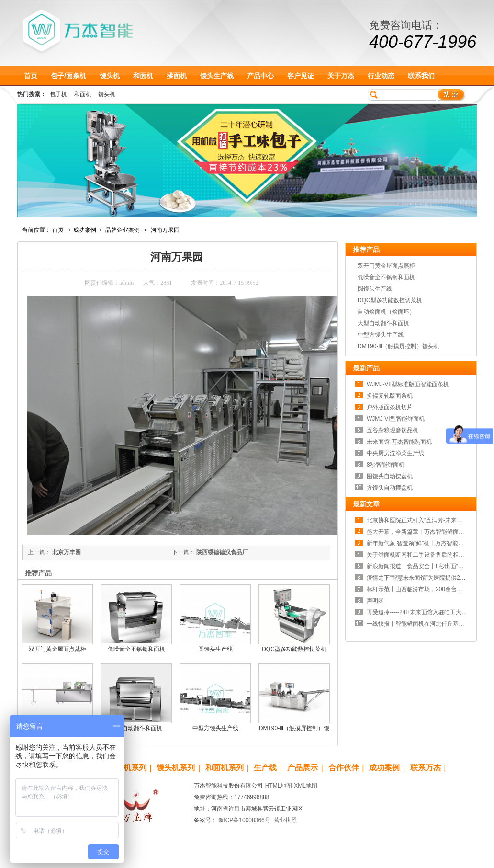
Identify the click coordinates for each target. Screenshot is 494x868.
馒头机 (110, 76)
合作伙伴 (344, 768)
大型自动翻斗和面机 (136, 728)
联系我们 (421, 76)
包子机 (58, 94)
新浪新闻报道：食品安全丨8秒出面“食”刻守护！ (428, 566)
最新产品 (366, 368)
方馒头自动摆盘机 (390, 488)
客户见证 (301, 76)
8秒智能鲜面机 (386, 465)
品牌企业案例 (123, 230)
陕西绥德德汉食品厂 (222, 552)
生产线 (265, 768)
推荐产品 (366, 250)
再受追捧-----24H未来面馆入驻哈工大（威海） (426, 612)
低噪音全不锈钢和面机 (136, 649)
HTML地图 (279, 786)
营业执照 (285, 820)
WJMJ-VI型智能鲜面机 (396, 419)
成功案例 (85, 230)
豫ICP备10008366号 (244, 820)
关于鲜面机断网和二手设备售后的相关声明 (421, 555)
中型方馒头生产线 (215, 728)
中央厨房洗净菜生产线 (395, 453)
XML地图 (306, 786)
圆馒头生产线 (215, 649)
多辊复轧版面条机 (390, 396)
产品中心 (260, 76)
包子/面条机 (68, 76)
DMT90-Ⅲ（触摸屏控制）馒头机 (399, 346)
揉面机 (177, 76)
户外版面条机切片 (390, 407)
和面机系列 (225, 768)
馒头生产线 (217, 76)
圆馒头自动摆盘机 (390, 476)
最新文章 (366, 504)
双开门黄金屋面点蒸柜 (57, 649)
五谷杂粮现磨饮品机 (393, 430)
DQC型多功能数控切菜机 (294, 649)
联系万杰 (426, 768)
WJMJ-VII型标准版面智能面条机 (408, 384)
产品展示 (303, 768)
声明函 (375, 601)
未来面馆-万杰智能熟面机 (399, 442)
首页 (31, 76)
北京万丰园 (67, 552)
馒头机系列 (176, 768)
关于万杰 (341, 76)
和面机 (143, 76)
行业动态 (381, 76)
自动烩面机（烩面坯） (386, 312)
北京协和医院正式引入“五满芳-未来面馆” (418, 520)
